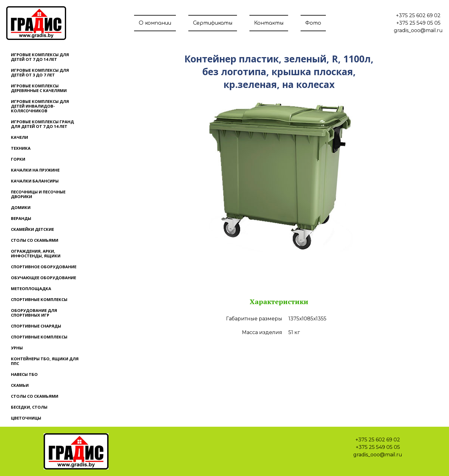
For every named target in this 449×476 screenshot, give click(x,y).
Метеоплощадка (31, 289)
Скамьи (20, 385)
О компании (155, 23)
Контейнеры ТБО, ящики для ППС (45, 361)
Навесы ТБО (24, 374)
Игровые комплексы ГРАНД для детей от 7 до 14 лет (42, 124)
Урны (17, 348)
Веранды (21, 218)
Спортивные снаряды (36, 326)
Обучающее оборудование (43, 278)
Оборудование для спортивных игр (34, 313)
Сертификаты (213, 23)
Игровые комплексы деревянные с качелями (39, 88)
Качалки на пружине (35, 170)
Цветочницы (26, 418)
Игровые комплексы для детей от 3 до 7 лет (40, 73)
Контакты (269, 23)
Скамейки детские (32, 229)
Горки (18, 159)
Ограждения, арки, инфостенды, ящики (36, 253)
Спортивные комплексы (39, 299)
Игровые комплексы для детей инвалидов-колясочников (40, 106)
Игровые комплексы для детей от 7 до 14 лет (40, 57)
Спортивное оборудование (44, 267)
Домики (21, 207)
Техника (21, 148)
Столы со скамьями (35, 240)
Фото (313, 23)
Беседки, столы (29, 407)
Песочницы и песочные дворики (38, 194)
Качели (19, 137)
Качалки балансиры (35, 181)
